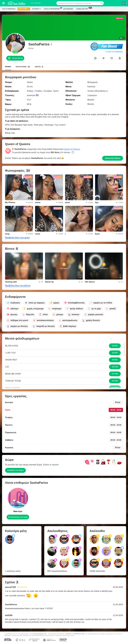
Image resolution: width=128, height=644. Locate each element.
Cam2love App (83, 9)
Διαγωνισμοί (68, 9)
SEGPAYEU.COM (79, 634)
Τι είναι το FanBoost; (114, 52)
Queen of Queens (72, 149)
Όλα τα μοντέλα (9, 9)
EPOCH (69, 634)
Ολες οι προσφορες (53, 9)
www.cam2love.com (40, 634)
